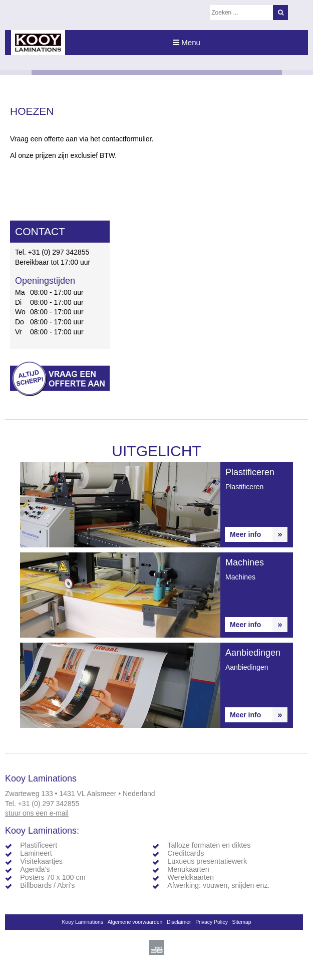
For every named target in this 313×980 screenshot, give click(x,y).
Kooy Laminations (82, 922)
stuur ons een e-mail (37, 813)
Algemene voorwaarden (135, 922)
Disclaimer (179, 922)
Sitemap (241, 922)
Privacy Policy (212, 922)
